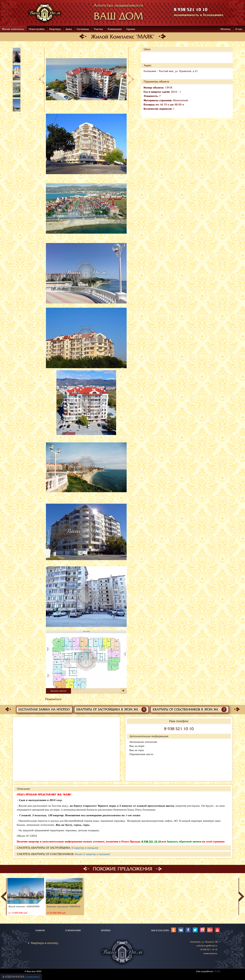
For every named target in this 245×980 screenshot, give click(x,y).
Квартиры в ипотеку (45, 943)
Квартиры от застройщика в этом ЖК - (111, 709)
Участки (98, 29)
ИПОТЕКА (106, 930)
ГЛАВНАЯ (40, 930)
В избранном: (14, 977)
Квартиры (55, 29)
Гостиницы (83, 29)
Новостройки (37, 29)
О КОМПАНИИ (73, 930)
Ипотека (226, 29)
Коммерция (115, 29)
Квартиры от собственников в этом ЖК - (190, 709)
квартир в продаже (85, 848)
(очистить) (33, 977)
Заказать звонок (58, 691)
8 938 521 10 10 (179, 729)
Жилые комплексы (13, 29)
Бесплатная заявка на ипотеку (44, 709)
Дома (69, 29)
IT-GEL (217, 971)
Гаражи (131, 29)
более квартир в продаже (93, 854)
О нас (239, 29)
